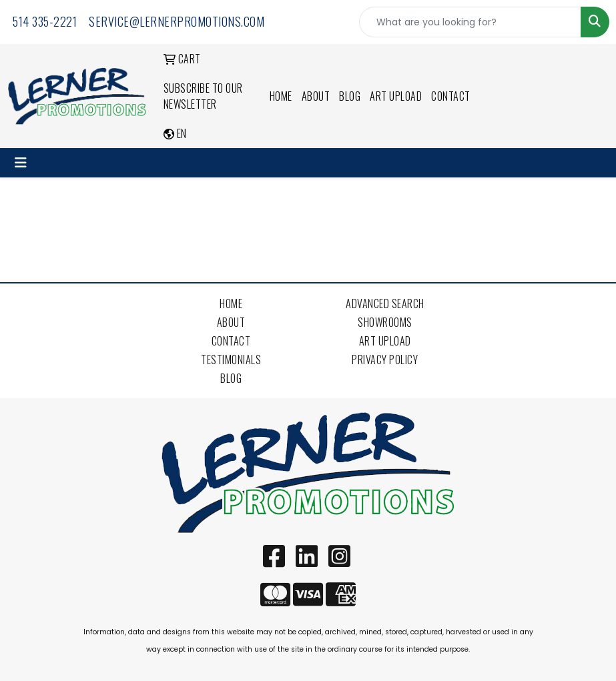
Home (281, 96)
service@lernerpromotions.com (177, 21)
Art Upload (396, 96)
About (316, 96)
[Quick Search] (470, 22)
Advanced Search (385, 303)
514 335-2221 (45, 21)
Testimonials (231, 360)
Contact (451, 96)
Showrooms (385, 322)
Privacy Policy (385, 360)
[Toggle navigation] (21, 163)
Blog (350, 96)
